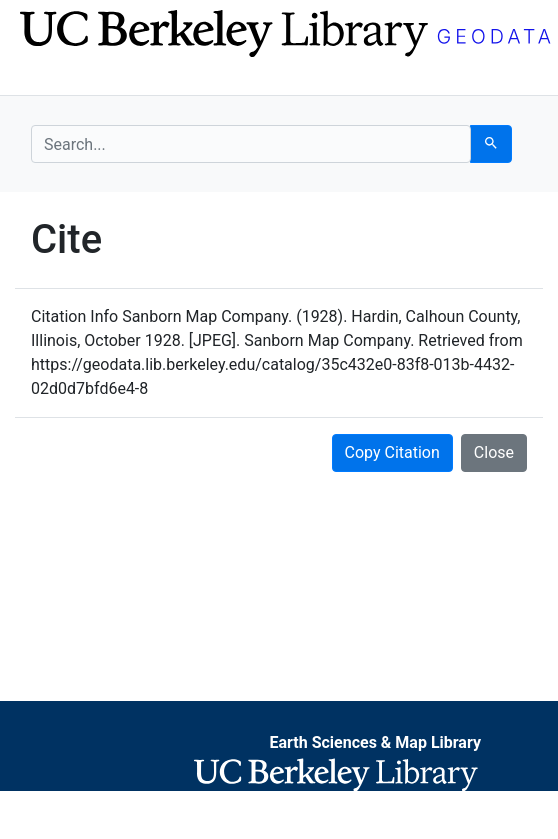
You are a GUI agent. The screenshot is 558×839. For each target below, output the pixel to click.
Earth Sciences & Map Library (375, 742)
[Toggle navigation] (44, 78)
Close (494, 452)
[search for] (251, 144)
